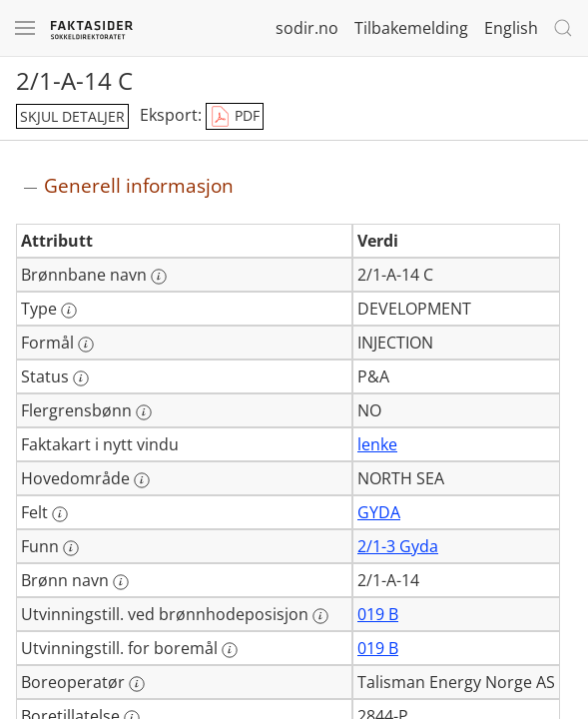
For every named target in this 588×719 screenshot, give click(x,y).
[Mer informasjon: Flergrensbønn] (144, 412)
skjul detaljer (72, 116)
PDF (235, 117)
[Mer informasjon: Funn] (71, 548)
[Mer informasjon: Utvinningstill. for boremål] (230, 650)
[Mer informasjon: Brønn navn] (121, 582)
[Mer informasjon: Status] (81, 378)
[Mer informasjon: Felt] (60, 514)
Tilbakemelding (411, 28)
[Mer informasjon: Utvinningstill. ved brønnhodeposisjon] (320, 616)
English (511, 28)
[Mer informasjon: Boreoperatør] (137, 684)
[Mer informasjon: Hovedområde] (142, 480)
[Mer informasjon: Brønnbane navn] (159, 277)
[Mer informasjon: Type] (69, 311)
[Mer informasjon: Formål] (86, 345)
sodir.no (307, 28)
